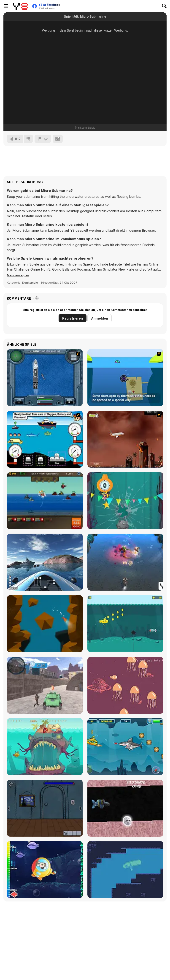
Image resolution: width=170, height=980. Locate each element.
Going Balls (61, 269)
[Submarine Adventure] (125, 747)
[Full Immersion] (125, 501)
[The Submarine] (45, 808)
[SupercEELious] (125, 870)
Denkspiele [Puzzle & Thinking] (30, 282)
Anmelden (100, 318)
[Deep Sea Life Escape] (45, 870)
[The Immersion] (45, 624)
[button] (18, 275)
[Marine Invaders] (125, 562)
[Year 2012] (125, 439)
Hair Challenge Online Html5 (29, 269)
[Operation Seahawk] (45, 378)
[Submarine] (125, 378)
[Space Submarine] (125, 685)
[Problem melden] (43, 139)
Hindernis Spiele (80, 264)
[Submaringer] (45, 747)
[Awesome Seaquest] (45, 501)
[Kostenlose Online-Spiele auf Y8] (20, 6)
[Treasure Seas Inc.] (45, 439)
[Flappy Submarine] (125, 624)
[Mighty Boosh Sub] (125, 808)
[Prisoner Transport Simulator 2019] (45, 685)
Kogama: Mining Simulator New (101, 269)
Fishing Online (148, 264)
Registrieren (73, 318)
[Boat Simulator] (45, 562)
